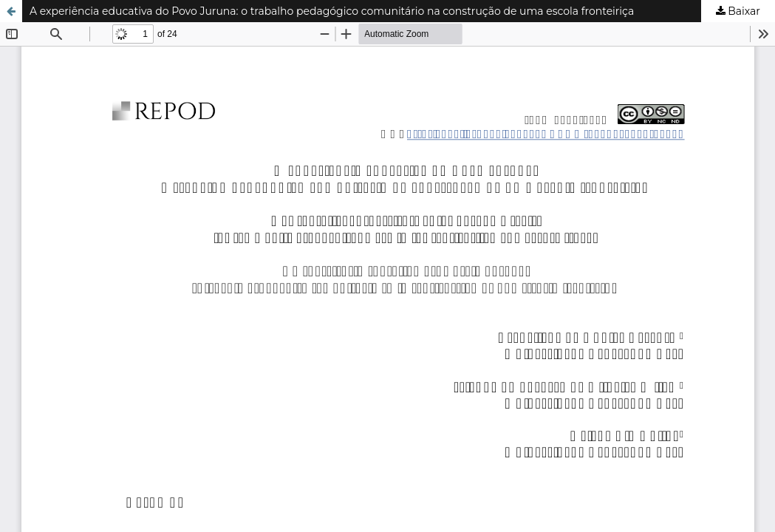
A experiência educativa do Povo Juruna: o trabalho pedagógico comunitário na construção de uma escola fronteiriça (332, 11)
